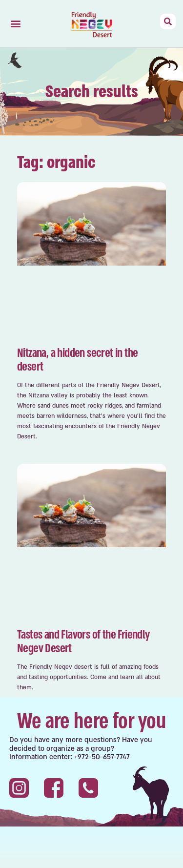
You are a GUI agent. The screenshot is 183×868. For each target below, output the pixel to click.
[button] (15, 24)
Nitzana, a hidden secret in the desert (77, 360)
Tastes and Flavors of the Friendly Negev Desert (83, 642)
